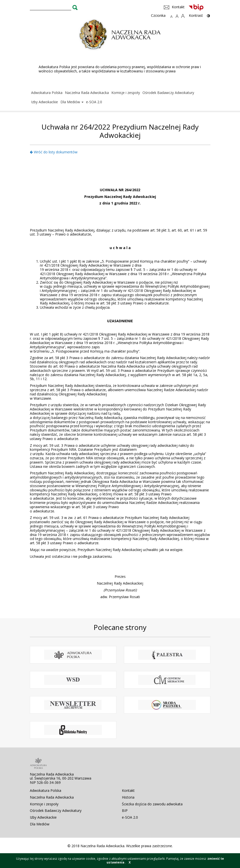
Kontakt (128, 790)
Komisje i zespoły (126, 93)
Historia (128, 797)
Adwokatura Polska (47, 93)
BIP (125, 810)
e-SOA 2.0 (94, 102)
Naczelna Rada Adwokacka (87, 93)
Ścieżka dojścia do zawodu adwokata (152, 804)
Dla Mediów (72, 102)
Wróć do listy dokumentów (54, 152)
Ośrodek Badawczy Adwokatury (168, 93)
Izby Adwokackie (45, 102)
